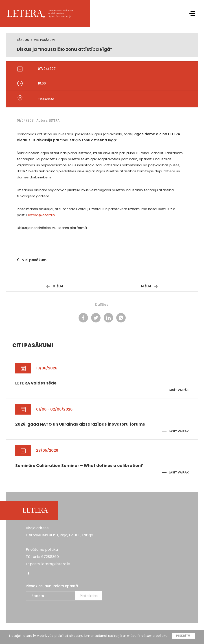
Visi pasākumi (45, 40)
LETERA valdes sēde (36, 383)
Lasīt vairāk (179, 390)
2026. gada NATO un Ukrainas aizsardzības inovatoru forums (80, 424)
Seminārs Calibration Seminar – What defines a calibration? (79, 465)
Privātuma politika (42, 550)
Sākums (23, 40)
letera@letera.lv (42, 215)
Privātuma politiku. (153, 636)
